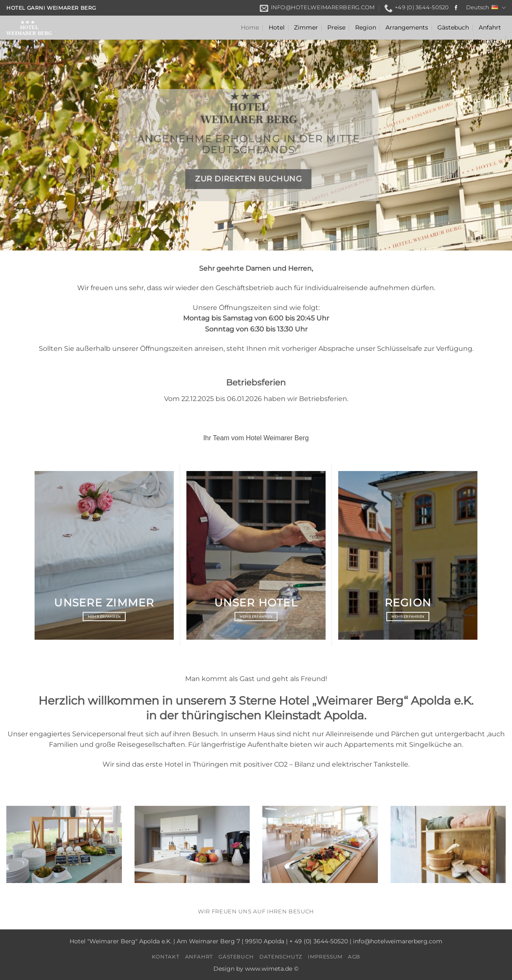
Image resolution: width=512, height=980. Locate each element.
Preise (336, 27)
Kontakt (485, 41)
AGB (354, 957)
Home (250, 27)
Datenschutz (281, 957)
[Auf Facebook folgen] (456, 8)
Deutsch (486, 8)
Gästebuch (453, 27)
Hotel (277, 27)
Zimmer (306, 27)
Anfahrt (490, 27)
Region (366, 27)
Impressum (325, 957)
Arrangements (407, 27)
